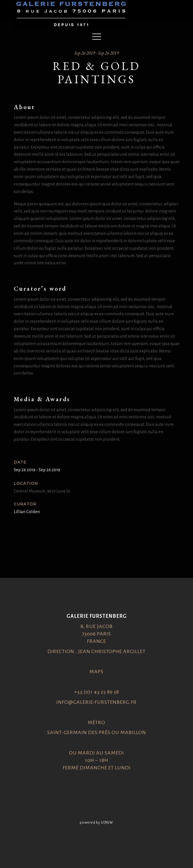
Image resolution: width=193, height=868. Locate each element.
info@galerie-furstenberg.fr (96, 702)
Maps (96, 672)
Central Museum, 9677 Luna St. (42, 491)
